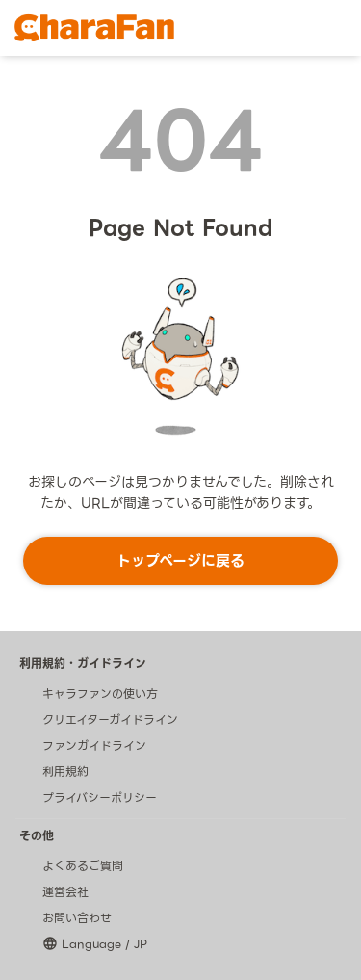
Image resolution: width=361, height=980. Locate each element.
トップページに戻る (180, 561)
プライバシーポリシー (100, 797)
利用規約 (65, 771)
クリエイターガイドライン (110, 719)
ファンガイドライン (94, 745)
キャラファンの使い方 (100, 693)
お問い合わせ (77, 918)
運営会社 (65, 892)
